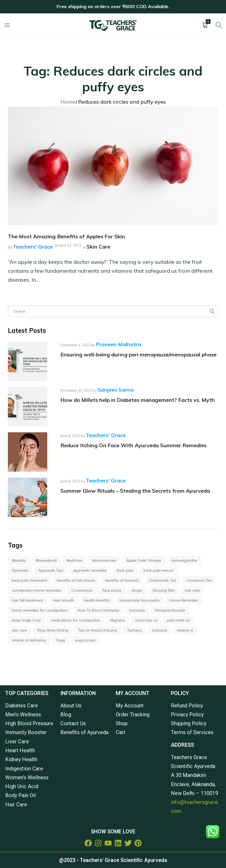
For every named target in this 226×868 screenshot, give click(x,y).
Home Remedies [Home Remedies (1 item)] (184, 600)
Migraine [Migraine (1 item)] (118, 620)
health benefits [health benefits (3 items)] (97, 600)
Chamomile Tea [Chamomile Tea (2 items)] (163, 580)
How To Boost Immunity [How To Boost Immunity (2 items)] (98, 610)
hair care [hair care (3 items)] (192, 590)
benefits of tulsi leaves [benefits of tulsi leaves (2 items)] (76, 580)
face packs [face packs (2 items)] (112, 590)
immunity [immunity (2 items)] (137, 610)
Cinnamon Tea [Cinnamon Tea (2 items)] (199, 580)
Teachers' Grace (33, 247)
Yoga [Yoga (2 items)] (61, 640)
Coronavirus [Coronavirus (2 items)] (82, 590)
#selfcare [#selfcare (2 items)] (75, 560)
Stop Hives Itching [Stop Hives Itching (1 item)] (52, 630)
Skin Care (98, 247)
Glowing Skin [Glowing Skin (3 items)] (164, 590)
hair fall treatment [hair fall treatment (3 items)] (27, 600)
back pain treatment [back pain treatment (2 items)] (29, 580)
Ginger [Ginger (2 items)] (137, 590)
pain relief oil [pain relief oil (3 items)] (178, 620)
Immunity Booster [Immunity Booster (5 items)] (170, 610)
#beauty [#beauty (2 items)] (19, 560)
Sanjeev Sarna (116, 390)
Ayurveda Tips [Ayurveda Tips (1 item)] (51, 570)
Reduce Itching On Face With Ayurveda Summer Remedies (133, 445)
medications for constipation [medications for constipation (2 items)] (75, 620)
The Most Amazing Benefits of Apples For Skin (66, 236)
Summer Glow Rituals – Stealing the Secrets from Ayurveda (135, 491)
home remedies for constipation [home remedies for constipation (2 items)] (40, 610)
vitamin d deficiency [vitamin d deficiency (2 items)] (29, 640)
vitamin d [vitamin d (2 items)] (185, 630)
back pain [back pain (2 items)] (125, 570)
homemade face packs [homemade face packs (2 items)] (140, 600)
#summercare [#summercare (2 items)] (104, 560)
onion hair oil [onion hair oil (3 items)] (146, 620)
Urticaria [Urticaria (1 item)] (159, 630)
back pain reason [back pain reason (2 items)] (159, 570)
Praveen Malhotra (118, 344)
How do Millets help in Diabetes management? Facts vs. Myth (138, 400)
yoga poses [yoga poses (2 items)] (85, 640)
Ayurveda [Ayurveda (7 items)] (20, 570)
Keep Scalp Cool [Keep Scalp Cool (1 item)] (26, 620)
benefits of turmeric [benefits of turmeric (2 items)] (122, 580)
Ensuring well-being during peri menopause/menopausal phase (138, 354)
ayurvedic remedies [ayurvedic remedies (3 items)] (90, 570)
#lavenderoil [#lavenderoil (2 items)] (46, 560)
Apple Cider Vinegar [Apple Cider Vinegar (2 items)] (144, 560)
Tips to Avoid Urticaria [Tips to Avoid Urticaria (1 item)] (98, 630)
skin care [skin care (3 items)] (19, 630)
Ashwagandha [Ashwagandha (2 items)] (184, 560)
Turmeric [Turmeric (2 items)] (135, 630)
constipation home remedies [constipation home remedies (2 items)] (37, 590)
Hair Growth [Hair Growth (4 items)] (64, 600)
